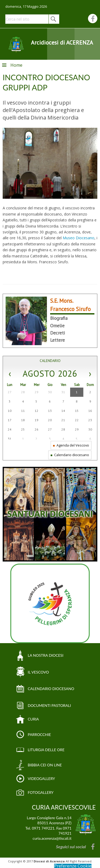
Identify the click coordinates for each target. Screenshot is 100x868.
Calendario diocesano (70, 455)
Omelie (57, 326)
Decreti (58, 333)
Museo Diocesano (79, 238)
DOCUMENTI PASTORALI (49, 705)
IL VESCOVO (38, 672)
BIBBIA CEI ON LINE (45, 765)
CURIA (33, 719)
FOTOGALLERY (41, 792)
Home (16, 65)
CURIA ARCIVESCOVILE (64, 807)
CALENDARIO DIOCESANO (51, 689)
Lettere (57, 340)
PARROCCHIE (39, 734)
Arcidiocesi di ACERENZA (62, 42)
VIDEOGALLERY (41, 779)
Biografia (59, 318)
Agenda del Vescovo (71, 445)
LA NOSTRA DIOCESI (46, 655)
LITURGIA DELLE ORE (46, 750)
